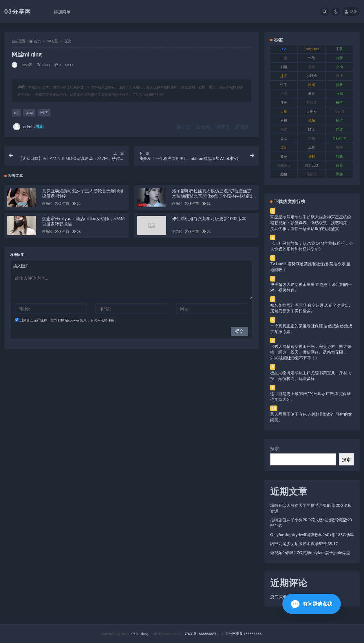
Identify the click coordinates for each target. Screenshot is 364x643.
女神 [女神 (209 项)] (339, 67)
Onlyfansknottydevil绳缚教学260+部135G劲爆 (312, 535)
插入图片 (21, 267)
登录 (351, 11)
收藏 (203, 127)
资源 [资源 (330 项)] (284, 156)
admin (28, 127)
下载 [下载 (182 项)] (339, 49)
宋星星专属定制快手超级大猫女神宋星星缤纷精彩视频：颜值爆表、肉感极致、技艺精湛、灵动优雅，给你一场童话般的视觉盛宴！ (311, 223)
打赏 (184, 127)
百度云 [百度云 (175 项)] (312, 111)
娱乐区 (47, 204)
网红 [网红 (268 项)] (339, 129)
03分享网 (18, 11)
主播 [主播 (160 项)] (284, 58)
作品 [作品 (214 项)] (312, 58)
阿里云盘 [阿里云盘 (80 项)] (312, 165)
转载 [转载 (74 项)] (339, 156)
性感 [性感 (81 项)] (312, 85)
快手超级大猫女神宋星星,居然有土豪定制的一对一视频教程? (311, 287)
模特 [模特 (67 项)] (339, 102)
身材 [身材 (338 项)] (312, 156)
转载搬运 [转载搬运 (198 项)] (284, 165)
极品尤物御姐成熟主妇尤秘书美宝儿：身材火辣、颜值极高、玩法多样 (311, 376)
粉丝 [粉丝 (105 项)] (339, 120)
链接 (242, 127)
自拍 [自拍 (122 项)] (312, 138)
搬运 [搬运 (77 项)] (312, 93)
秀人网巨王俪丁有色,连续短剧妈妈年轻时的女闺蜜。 (311, 417)
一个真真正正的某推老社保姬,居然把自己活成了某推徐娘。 (311, 329)
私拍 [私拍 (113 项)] (312, 120)
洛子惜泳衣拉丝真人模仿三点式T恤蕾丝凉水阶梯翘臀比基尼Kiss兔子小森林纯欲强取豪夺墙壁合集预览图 (212, 196)
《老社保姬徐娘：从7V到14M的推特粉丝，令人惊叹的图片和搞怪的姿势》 (311, 246)
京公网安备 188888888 (244, 634)
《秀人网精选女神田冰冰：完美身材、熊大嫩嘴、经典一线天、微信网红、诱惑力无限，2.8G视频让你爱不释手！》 (311, 352)
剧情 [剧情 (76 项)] (284, 67)
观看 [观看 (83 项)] (312, 147)
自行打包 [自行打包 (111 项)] (339, 138)
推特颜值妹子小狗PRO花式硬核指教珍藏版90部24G (311, 523)
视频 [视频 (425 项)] (339, 147)
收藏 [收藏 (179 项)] (339, 93)
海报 (223, 127)
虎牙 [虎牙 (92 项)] (284, 147)
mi (16, 112)
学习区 (53, 41)
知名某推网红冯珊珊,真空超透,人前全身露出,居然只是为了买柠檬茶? (310, 308)
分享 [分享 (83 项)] (339, 58)
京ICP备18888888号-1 (202, 634)
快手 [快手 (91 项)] (284, 85)
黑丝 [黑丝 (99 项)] (339, 174)
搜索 (275, 448)
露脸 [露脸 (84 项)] (339, 165)
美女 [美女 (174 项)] (284, 138)
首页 (37, 41)
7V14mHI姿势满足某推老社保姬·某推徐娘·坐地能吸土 (310, 267)
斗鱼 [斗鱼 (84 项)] (284, 102)
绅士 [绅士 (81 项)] (312, 129)
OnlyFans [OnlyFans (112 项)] (312, 49)
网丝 (44, 112)
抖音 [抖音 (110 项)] (339, 85)
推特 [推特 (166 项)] (284, 93)
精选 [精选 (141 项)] (284, 129)
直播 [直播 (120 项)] (284, 120)
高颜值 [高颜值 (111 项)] (312, 174)
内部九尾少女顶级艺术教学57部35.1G (304, 544)
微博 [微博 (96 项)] (339, 76)
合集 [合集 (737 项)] (312, 67)
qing (29, 112)
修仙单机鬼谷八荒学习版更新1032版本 (209, 219)
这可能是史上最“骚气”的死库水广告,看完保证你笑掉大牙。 (311, 396)
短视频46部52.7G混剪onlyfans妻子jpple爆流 (310, 552)
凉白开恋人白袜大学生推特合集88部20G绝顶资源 (311, 508)
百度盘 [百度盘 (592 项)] (339, 111)
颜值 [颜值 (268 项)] (284, 174)
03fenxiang (140, 634)
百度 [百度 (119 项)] (284, 111)
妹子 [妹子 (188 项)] (284, 76)
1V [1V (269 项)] (284, 49)
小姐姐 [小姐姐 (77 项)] (312, 76)
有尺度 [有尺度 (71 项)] (312, 102)
